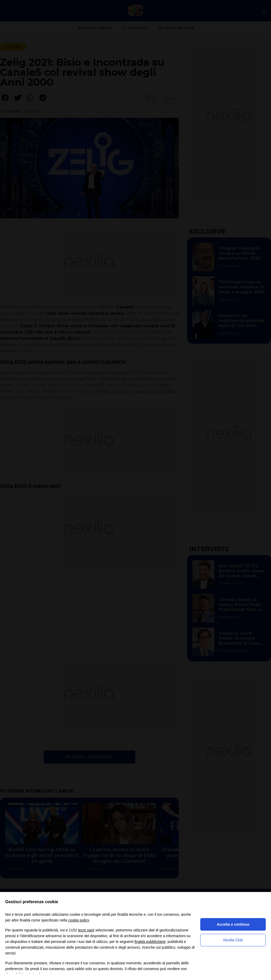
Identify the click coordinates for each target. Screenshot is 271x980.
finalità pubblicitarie (150, 942)
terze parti (86, 930)
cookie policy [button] (78, 920)
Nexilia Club (233, 940)
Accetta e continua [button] (233, 924)
